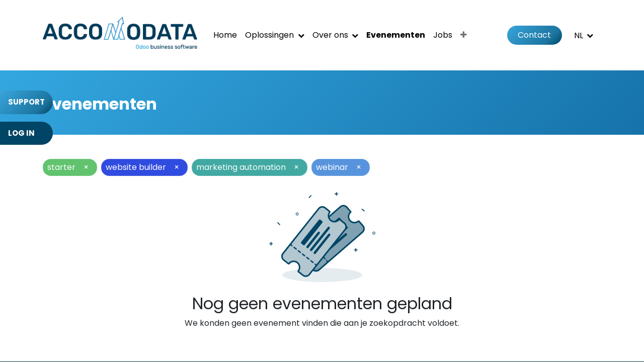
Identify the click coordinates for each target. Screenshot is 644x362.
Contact (534, 35)
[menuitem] (225, 35)
